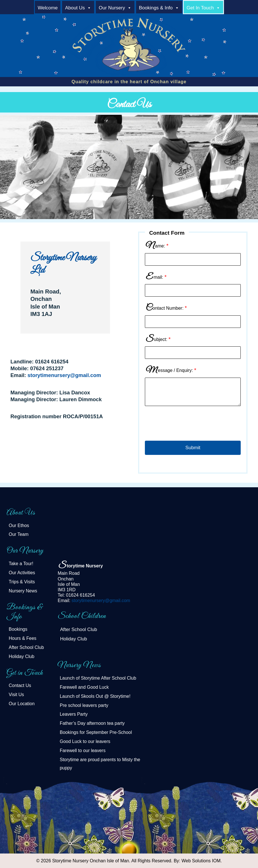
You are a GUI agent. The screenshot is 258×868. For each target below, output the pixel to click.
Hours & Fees (23, 638)
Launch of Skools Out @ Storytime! (95, 696)
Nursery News (23, 591)
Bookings (18, 629)
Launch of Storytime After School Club (98, 678)
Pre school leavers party (84, 705)
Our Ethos (19, 525)
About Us (75, 8)
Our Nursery (112, 8)
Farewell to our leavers (83, 751)
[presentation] (188, 425)
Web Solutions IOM (201, 861)
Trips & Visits (22, 582)
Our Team (19, 534)
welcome (48, 8)
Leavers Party (74, 714)
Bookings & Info (156, 8)
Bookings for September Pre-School (96, 732)
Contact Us (20, 685)
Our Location (22, 704)
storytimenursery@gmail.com (64, 375)
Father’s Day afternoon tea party (92, 723)
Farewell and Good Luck (84, 687)
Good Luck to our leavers (85, 741)
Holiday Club (22, 656)
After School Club (26, 647)
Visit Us (16, 695)
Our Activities (22, 573)
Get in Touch (200, 8)
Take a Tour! (21, 564)
